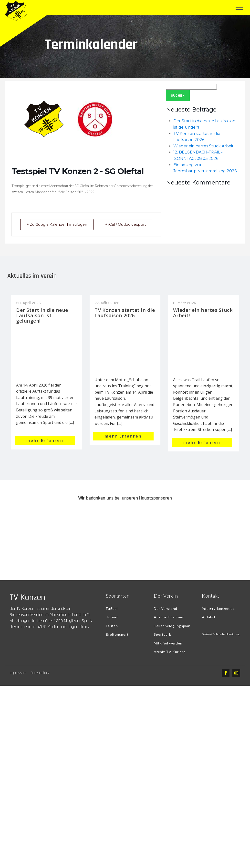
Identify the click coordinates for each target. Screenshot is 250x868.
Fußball (112, 615)
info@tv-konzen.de (218, 615)
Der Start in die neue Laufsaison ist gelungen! (42, 322)
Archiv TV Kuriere (170, 658)
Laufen (112, 632)
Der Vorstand (166, 615)
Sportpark (162, 641)
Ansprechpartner (169, 623)
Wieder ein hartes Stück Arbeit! (204, 146)
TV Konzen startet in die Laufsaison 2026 (125, 319)
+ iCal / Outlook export (141, 228)
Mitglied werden (168, 649)
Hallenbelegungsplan (172, 632)
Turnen (112, 623)
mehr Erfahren (45, 447)
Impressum (18, 679)
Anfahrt (209, 623)
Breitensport (117, 641)
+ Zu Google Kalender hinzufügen (44, 228)
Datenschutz (40, 679)
